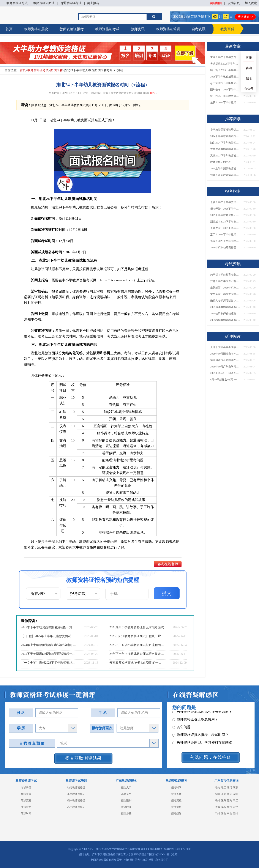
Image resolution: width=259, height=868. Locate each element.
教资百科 (227, 29)
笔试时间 (26, 813)
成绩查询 (26, 794)
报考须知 (176, 813)
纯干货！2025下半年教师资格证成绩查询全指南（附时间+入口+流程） (225, 70)
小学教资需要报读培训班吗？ (225, 130)
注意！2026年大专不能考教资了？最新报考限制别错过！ (225, 281)
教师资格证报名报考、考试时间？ (200, 731)
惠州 (235, 813)
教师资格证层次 (36, 29)
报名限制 (126, 800)
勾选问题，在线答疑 (211, 757)
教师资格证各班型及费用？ (195, 715)
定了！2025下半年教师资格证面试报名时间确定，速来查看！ (225, 235)
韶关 (229, 800)
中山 (229, 813)
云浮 (235, 807)
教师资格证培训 (168, 29)
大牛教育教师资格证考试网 (126, 93)
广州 (217, 813)
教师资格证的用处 (221, 162)
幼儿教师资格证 (76, 788)
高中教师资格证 (76, 807)
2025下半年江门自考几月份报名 (225, 373)
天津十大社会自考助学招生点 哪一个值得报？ (225, 347)
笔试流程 (26, 800)
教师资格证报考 (72, 29)
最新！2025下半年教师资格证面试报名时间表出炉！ (225, 102)
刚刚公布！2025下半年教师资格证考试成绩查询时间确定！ (225, 90)
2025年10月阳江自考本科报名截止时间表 (225, 354)
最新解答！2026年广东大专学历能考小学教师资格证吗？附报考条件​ (225, 288)
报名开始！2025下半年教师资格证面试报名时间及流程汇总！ (225, 209)
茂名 (223, 807)
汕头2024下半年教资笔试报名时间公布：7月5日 (225, 143)
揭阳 (217, 794)
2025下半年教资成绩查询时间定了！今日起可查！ (225, 77)
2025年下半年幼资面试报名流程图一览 (47, 627)
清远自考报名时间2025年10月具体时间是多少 (225, 360)
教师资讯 (138, 29)
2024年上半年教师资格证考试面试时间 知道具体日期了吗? (49, 645)
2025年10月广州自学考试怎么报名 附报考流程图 (225, 367)
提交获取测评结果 (84, 758)
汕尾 (223, 794)
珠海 (223, 800)
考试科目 (26, 788)
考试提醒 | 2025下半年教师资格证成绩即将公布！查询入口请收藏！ (225, 64)
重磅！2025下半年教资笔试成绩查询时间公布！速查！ (225, 57)
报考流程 (176, 800)
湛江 (223, 788)
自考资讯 (199, 29)
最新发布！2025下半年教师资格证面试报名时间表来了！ (225, 228)
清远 (217, 807)
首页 (9, 29)
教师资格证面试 (44, 3)
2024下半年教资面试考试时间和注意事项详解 (225, 136)
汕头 (217, 788)
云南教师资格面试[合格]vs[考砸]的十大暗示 (137, 663)
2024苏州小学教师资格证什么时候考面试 (137, 627)
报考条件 (176, 794)
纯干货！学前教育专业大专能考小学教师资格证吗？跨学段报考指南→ (225, 275)
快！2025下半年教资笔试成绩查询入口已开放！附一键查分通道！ (225, 96)
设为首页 (234, 3)
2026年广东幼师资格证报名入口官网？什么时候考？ (225, 247)
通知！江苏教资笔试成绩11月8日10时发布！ (225, 175)
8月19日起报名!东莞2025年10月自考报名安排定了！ (225, 380)
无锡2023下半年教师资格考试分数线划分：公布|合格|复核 (225, 156)
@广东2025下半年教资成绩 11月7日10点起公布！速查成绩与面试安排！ (225, 83)
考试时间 (126, 807)
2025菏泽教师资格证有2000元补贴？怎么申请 (225, 307)
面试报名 (56, 70)
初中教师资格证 (76, 800)
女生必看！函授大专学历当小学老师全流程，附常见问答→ (225, 294)
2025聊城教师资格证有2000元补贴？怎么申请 (225, 320)
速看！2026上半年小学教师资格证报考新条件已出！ (225, 241)
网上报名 (93, 3)
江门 (229, 788)
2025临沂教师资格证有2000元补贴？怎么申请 (225, 313)
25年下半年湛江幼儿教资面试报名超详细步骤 (137, 654)
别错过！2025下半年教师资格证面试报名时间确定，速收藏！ (225, 222)
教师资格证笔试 (17, 3)
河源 (235, 788)
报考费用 (176, 807)
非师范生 (126, 794)
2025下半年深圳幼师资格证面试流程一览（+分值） (49, 654)
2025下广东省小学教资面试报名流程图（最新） (137, 645)
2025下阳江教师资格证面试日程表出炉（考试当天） (137, 636)
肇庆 (229, 794)
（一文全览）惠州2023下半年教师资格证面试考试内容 (49, 663)
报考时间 (176, 788)
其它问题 (181, 723)
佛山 (223, 813)
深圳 (235, 794)
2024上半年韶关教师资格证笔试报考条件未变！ (225, 169)
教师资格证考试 (107, 29)
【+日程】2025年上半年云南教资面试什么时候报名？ (49, 636)
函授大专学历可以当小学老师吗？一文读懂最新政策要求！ (225, 301)
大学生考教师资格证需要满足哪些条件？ (225, 149)
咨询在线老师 (168, 564)
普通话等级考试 (71, 3)
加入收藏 (251, 3)
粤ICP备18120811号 (152, 849)
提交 (167, 593)
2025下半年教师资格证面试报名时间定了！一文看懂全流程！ (225, 215)
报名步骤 (126, 813)
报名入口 (126, 788)
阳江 (235, 800)
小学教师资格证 (76, 794)
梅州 (229, 807)
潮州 (217, 800)
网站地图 (216, 3)
